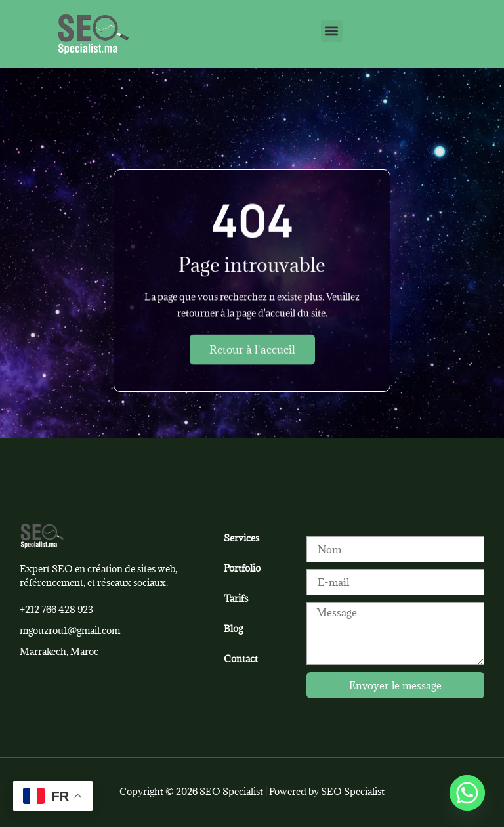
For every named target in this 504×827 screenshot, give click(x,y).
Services (241, 538)
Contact (241, 659)
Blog (233, 628)
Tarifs (236, 598)
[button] (332, 31)
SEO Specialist (353, 791)
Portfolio (242, 568)
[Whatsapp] (467, 793)
